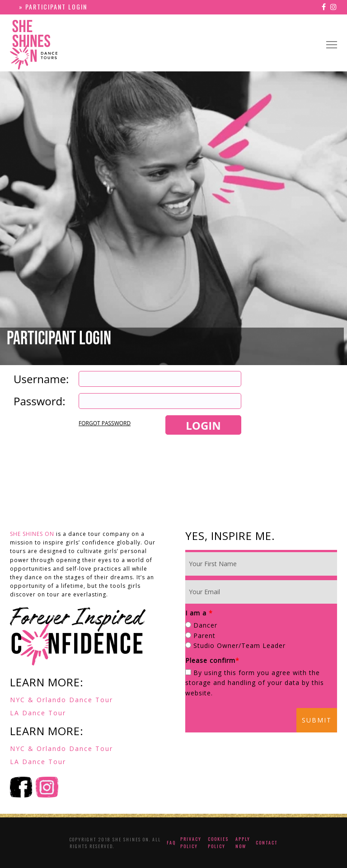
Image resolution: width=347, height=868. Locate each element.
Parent (204, 636)
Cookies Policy (218, 842)
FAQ (171, 842)
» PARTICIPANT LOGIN (53, 7)
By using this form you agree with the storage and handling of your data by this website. (255, 683)
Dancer (205, 625)
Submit (317, 720)
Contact (267, 842)
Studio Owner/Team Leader (239, 645)
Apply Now (243, 842)
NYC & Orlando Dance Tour (61, 700)
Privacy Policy (191, 842)
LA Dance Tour (38, 713)
